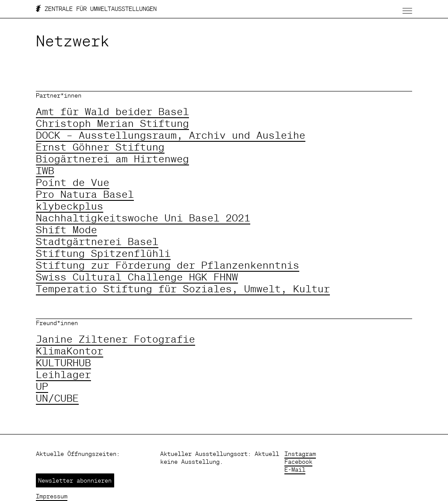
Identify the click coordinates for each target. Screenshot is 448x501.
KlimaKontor (70, 351)
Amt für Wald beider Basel (112, 111)
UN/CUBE (57, 398)
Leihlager (63, 374)
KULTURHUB (63, 363)
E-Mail (295, 469)
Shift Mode (66, 229)
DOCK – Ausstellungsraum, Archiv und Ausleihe (171, 135)
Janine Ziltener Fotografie (115, 339)
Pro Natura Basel (85, 194)
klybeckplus (70, 206)
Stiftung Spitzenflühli (103, 253)
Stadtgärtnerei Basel (97, 241)
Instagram (300, 454)
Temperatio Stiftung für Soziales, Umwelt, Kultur (183, 289)
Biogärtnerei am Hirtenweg (112, 159)
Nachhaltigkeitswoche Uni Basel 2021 (143, 218)
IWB (45, 170)
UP (42, 386)
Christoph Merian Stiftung (112, 123)
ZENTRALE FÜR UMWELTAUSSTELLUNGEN (96, 9)
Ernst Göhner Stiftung (100, 147)
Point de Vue (73, 182)
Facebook (298, 462)
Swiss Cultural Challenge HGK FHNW (137, 277)
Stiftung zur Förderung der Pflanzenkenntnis (168, 265)
